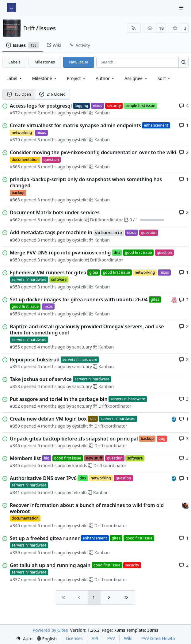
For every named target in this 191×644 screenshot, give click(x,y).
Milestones (45, 62)
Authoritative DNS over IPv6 (43, 478)
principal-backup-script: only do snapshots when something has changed (86, 182)
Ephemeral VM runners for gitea (48, 272)
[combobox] (15, 78)
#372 (15, 113)
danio (78, 220)
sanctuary (82, 347)
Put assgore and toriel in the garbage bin (59, 399)
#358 (15, 287)
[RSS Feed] (134, 28)
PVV (111, 638)
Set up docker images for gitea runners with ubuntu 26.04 (79, 299)
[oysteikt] (174, 299)
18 (161, 28)
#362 (15, 220)
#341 (15, 492)
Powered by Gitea (50, 630)
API (95, 638)
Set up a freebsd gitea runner (45, 538)
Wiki (128, 638)
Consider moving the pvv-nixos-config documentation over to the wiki (93, 152)
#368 (15, 167)
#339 (15, 553)
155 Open (19, 94)
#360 (15, 240)
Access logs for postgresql (41, 106)
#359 (15, 260)
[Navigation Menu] (182, 8)
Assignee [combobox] (136, 78)
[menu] (164, 78)
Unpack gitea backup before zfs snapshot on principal (74, 439)
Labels (15, 62)
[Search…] (183, 62)
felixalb (80, 492)
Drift (29, 28)
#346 (15, 446)
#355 (15, 347)
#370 (15, 140)
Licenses (74, 638)
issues (48, 28)
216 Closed (52, 94)
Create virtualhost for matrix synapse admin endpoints (75, 125)
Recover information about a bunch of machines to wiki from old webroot (87, 508)
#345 (15, 465)
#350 (15, 426)
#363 (15, 200)
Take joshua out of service (41, 379)
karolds (80, 465)
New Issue (79, 62)
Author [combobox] (105, 78)
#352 (15, 406)
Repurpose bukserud (35, 360)
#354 (15, 366)
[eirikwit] (185, 505)
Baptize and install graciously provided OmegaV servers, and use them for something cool (87, 330)
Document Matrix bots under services (55, 212)
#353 (15, 386)
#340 (15, 526)
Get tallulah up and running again (50, 565)
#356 (15, 314)
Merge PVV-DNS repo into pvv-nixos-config (60, 253)
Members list (25, 458)
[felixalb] (174, 419)
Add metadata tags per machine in (67, 233)
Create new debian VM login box (48, 419)
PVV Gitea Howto (158, 638)
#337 (15, 579)
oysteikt (80, 113)
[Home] (12, 8)
